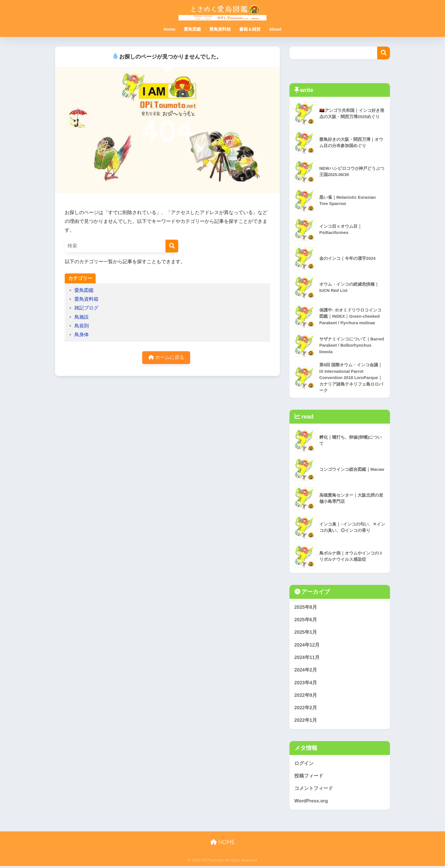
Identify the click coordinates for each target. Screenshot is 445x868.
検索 (384, 53)
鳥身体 (82, 335)
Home (169, 29)
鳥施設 (82, 317)
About (275, 29)
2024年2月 (306, 671)
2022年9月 (306, 696)
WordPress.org (311, 803)
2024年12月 (307, 646)
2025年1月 (306, 633)
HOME (222, 844)
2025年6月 (306, 620)
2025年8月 (306, 607)
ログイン (304, 765)
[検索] (172, 246)
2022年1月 (306, 722)
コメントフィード (314, 790)
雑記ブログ (86, 308)
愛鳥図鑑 (192, 29)
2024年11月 (307, 658)
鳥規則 (82, 326)
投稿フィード (309, 778)
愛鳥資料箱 (220, 29)
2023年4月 (306, 684)
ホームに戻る (166, 358)
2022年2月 (306, 709)
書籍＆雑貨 (250, 29)
